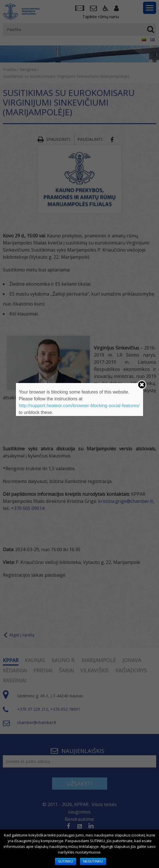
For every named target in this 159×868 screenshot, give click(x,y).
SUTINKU (66, 861)
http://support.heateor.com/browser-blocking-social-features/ (79, 406)
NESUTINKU (93, 861)
